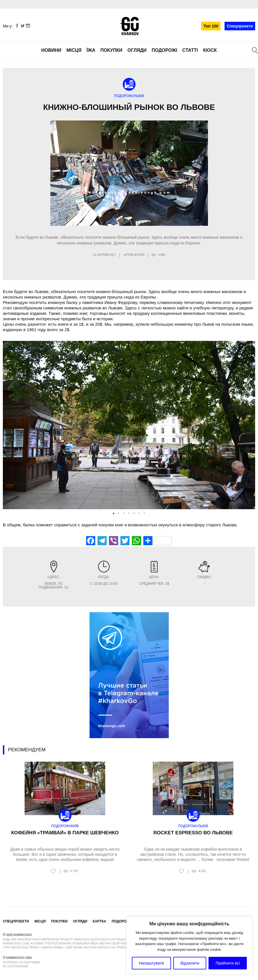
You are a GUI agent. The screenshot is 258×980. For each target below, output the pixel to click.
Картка (99, 921)
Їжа (91, 50)
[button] (250, 425)
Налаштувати (152, 963)
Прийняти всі (228, 963)
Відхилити (190, 963)
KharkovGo (129, 26)
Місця (74, 50)
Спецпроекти (240, 26)
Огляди (137, 50)
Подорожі (164, 50)
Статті (190, 50)
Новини (51, 50)
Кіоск (210, 50)
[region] (189, 945)
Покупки (111, 50)
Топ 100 (211, 26)
